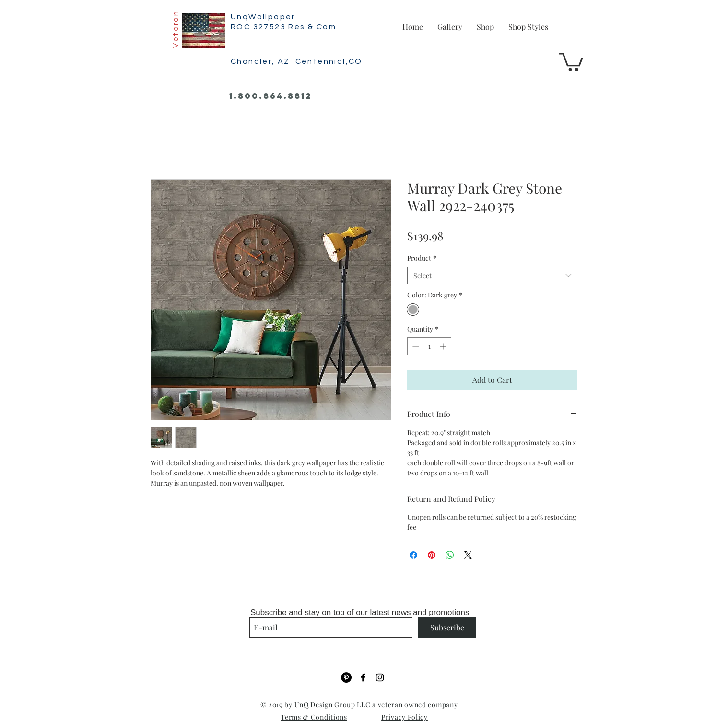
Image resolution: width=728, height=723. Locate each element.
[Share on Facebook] (413, 555)
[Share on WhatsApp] (450, 555)
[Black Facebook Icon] (363, 677)
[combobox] (492, 276)
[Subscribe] (447, 628)
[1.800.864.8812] (271, 96)
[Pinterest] (346, 677)
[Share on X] (468, 555)
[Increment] (444, 346)
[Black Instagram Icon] (380, 677)
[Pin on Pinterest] (432, 555)
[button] (571, 61)
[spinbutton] (429, 346)
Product (422, 258)
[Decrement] (415, 346)
